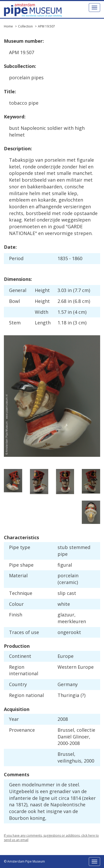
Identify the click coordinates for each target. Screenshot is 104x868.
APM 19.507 (46, 26)
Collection (25, 26)
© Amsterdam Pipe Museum (24, 861)
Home (8, 26)
